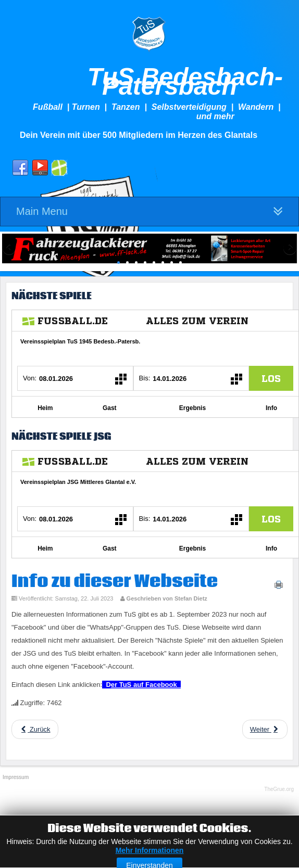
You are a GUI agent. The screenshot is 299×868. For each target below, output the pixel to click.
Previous (10, 249)
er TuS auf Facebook (146, 685)
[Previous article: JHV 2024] (35, 729)
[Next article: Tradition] (265, 729)
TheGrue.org (279, 789)
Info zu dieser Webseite (115, 582)
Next (289, 249)
